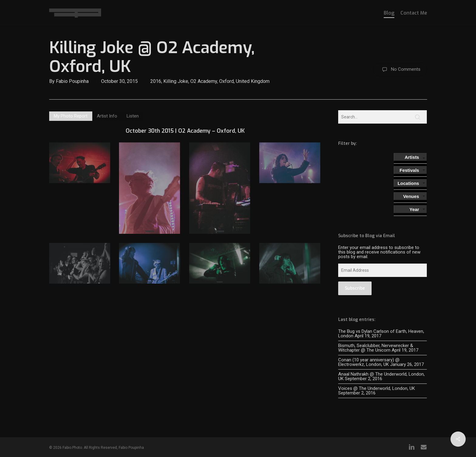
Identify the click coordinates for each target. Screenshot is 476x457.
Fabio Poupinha (72, 81)
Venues (411, 196)
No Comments (400, 70)
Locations (408, 183)
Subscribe (355, 288)
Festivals (409, 170)
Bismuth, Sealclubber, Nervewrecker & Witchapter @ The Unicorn (376, 348)
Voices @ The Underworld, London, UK (377, 388)
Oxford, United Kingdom (244, 81)
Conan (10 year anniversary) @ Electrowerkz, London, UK (369, 362)
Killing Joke (176, 81)
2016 (156, 81)
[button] (71, 116)
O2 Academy (204, 81)
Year (414, 209)
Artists (412, 157)
